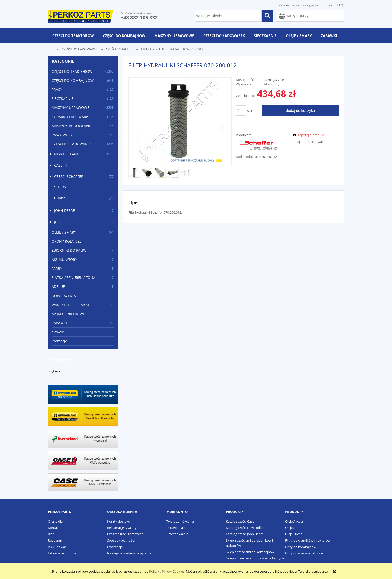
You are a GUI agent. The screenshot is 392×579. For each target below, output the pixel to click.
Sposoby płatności (121, 540)
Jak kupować (57, 547)
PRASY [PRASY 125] (57, 89)
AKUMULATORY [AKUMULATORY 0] (64, 259)
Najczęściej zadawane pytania (129, 553)
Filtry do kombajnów (301, 547)
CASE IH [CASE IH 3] (61, 165)
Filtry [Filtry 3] (62, 187)
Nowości (59, 332)
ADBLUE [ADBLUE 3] (58, 287)
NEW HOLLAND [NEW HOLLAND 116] (67, 154)
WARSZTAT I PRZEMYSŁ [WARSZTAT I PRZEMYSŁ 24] (71, 305)
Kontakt (328, 5)
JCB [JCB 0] (57, 222)
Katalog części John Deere (245, 534)
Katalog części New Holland (246, 528)
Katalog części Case (240, 521)
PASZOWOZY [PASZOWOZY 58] (62, 135)
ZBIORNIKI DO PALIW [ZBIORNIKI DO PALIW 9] (69, 250)
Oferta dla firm (59, 521)
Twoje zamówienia (180, 521)
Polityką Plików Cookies (167, 571)
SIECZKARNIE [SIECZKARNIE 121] (62, 99)
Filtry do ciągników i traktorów (308, 540)
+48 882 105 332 (139, 17)
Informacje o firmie (62, 553)
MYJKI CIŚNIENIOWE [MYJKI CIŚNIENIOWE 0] (68, 314)
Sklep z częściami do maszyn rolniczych (255, 558)
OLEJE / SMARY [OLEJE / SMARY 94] (64, 232)
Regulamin (56, 540)
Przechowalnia (177, 534)
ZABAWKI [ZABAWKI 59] (59, 323)
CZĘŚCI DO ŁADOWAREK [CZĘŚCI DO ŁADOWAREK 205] (72, 144)
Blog (51, 534)
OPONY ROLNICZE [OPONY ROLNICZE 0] (67, 241)
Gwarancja (115, 547)
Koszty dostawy (119, 521)
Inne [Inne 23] (62, 198)
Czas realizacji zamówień (125, 534)
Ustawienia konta (179, 528)
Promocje (59, 341)
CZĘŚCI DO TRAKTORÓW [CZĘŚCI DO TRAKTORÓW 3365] (72, 71)
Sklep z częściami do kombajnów (250, 552)
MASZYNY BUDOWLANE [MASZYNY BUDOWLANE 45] (71, 126)
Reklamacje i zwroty (122, 528)
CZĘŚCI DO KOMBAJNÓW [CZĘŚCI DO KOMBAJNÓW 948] (73, 80)
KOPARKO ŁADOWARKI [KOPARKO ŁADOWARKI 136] (71, 117)
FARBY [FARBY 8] (57, 268)
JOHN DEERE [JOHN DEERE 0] (64, 211)
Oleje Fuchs (294, 534)
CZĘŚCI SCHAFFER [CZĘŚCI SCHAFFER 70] (69, 177)
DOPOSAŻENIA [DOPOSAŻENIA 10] (64, 296)
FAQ (340, 5)
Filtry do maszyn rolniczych (305, 553)
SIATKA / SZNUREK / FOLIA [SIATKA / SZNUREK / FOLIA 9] (73, 278)
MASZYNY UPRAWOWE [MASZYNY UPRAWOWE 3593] (70, 108)
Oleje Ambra (294, 528)
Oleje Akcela (294, 521)
